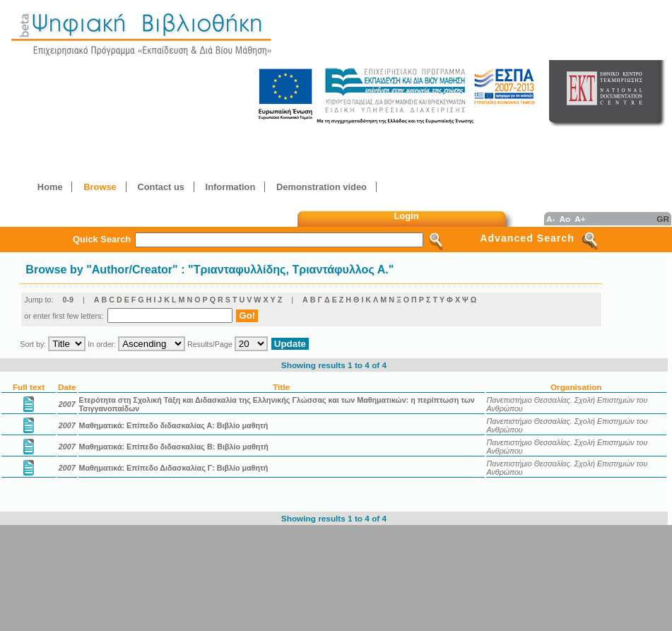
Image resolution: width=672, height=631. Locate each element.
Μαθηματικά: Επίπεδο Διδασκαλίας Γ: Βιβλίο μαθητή (174, 468)
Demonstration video (322, 187)
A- (550, 219)
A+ (580, 219)
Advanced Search (527, 238)
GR (663, 219)
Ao (565, 219)
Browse (100, 187)
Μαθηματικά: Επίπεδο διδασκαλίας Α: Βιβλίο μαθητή (174, 425)
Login (407, 216)
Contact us (160, 187)
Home (50, 187)
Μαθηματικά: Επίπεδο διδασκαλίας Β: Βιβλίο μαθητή (174, 447)
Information (231, 187)
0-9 (68, 300)
